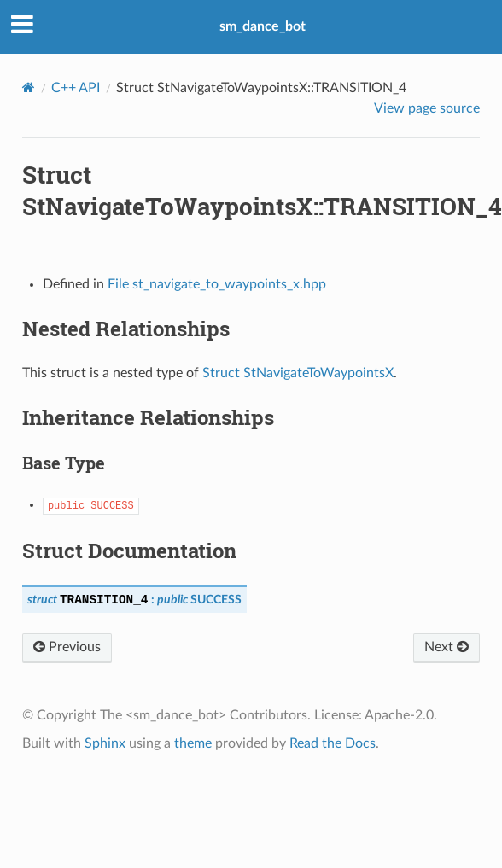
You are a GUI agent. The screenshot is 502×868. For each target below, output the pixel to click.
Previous (67, 647)
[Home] (29, 87)
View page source (427, 108)
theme (193, 743)
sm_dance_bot (263, 26)
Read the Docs (333, 743)
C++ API (76, 88)
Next (447, 647)
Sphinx (105, 743)
